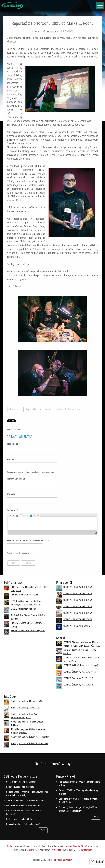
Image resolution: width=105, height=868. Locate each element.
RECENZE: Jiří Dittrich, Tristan (24, 595)
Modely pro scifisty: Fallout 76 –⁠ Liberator (30, 737)
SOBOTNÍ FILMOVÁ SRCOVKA (77, 626)
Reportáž (15, 409)
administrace (87, 850)
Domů (5, 13)
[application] (53, 524)
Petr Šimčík (56, 850)
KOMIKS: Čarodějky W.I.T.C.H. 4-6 (78, 685)
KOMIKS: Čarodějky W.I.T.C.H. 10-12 (80, 672)
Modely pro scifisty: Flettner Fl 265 (27, 701)
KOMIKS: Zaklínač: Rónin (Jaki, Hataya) (81, 665)
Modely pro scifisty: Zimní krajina (26, 708)
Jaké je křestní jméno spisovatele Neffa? (28, 541)
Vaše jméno (13, 444)
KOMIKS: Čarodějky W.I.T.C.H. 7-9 (78, 678)
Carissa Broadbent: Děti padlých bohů (23, 824)
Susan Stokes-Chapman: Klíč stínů (21, 782)
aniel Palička (32, 850)
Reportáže (31, 409)
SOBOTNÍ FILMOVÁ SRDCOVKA (78, 587)
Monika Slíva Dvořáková (76, 846)
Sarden (10, 846)
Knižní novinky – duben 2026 (19, 819)
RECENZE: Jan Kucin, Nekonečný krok (28, 631)
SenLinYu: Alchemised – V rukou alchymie (25, 801)
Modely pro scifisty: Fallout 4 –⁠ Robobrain (30, 743)
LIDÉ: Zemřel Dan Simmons (23, 609)
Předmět (11, 494)
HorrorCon (48, 409)
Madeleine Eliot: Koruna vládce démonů (24, 806)
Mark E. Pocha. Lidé (70, 409)
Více (43, 830)
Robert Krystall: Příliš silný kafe (20, 787)
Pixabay (69, 860)
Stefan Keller (56, 860)
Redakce (51, 31)
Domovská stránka (16, 479)
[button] (10, 515)
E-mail (10, 460)
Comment (12, 510)
